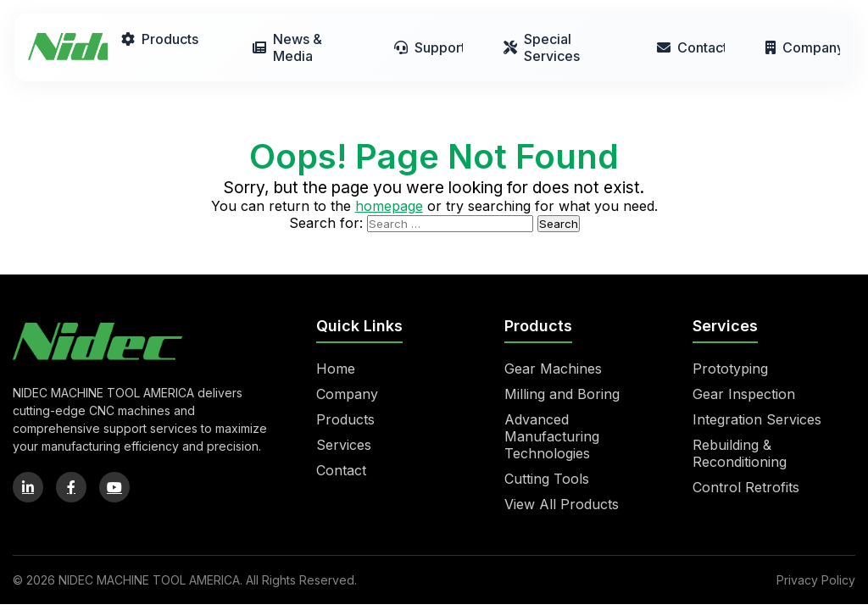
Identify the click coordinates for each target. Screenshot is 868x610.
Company (803, 47)
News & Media (287, 47)
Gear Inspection (744, 394)
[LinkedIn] (28, 487)
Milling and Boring (562, 394)
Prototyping (730, 369)
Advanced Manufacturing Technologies (552, 436)
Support (428, 47)
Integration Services (757, 419)
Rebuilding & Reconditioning (740, 453)
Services (344, 445)
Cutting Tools (547, 479)
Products (160, 39)
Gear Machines (553, 369)
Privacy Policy (816, 580)
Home (336, 369)
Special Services (542, 47)
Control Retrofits (746, 487)
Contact (691, 47)
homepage (389, 206)
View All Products (562, 504)
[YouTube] (114, 487)
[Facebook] (71, 487)
